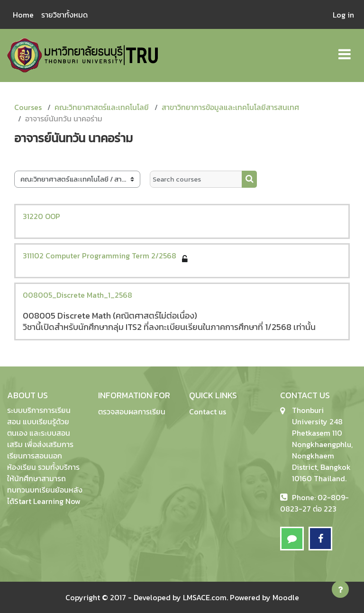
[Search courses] (196, 179)
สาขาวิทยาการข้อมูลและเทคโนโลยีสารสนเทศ (230, 107)
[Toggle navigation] (345, 49)
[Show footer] (340, 589)
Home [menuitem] (23, 15)
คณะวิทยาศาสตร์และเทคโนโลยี (102, 107)
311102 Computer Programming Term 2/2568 (100, 256)
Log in (343, 15)
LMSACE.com (205, 597)
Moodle (286, 597)
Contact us (208, 412)
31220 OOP (41, 216)
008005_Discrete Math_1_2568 (77, 295)
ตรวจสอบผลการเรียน (132, 412)
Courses (28, 107)
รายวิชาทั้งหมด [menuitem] (64, 15)
